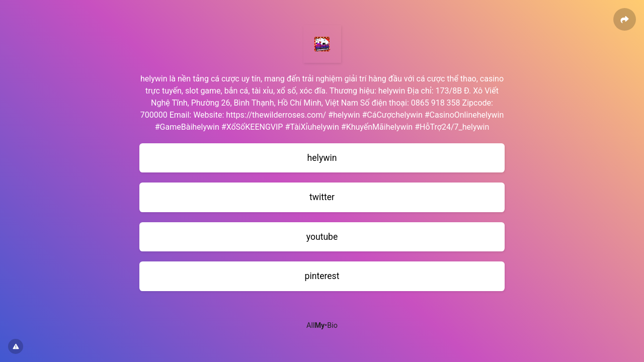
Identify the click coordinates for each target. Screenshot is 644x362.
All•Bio (322, 326)
